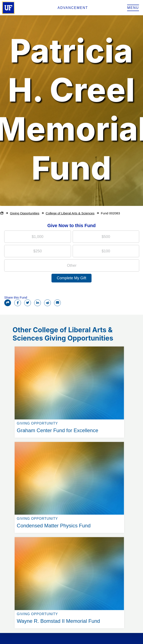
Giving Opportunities (25, 213)
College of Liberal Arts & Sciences (70, 213)
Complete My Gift (71, 278)
